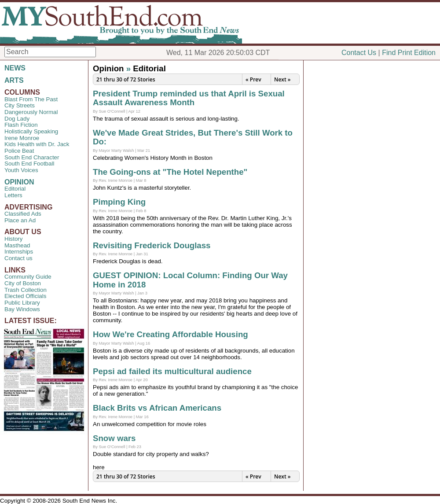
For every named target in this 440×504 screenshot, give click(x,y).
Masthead (17, 245)
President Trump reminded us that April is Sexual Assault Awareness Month (189, 98)
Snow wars (114, 438)
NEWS (15, 68)
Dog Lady (17, 119)
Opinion (108, 68)
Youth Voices (21, 170)
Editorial (15, 189)
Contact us (18, 258)
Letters (13, 195)
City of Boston (23, 283)
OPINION (19, 182)
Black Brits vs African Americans (157, 408)
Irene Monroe (22, 138)
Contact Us (359, 53)
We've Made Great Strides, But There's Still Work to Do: (193, 137)
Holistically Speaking (31, 131)
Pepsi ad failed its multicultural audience (172, 371)
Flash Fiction (21, 125)
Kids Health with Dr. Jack (37, 144)
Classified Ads (23, 214)
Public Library (22, 303)
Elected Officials (25, 296)
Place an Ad (20, 220)
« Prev (253, 79)
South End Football (29, 164)
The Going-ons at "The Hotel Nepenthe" (170, 172)
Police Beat (19, 151)
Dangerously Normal (31, 112)
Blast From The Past (31, 99)
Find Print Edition (409, 53)
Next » (282, 79)
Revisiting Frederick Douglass (152, 245)
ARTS (14, 80)
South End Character (32, 157)
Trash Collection (26, 290)
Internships (19, 252)
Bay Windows (22, 309)
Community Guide (28, 277)
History (13, 239)
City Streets (20, 105)
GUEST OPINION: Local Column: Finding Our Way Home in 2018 (190, 280)
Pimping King (119, 202)
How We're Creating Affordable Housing (170, 334)
